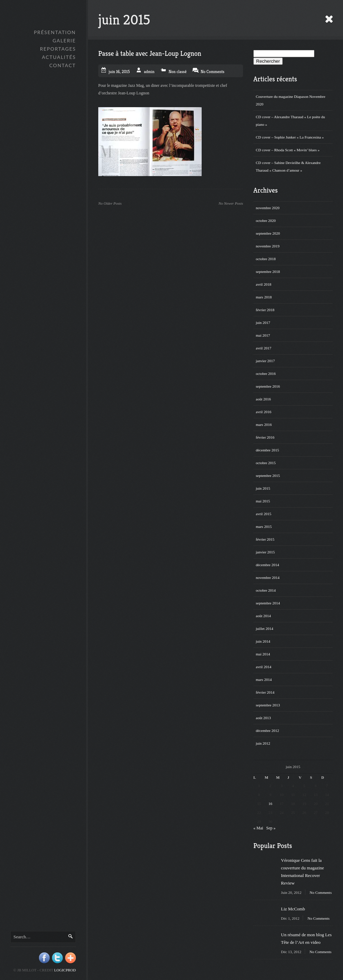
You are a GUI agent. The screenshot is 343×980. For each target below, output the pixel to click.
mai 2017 (263, 335)
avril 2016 (264, 412)
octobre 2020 (266, 221)
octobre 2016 (266, 374)
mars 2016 (264, 425)
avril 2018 (264, 284)
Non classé (178, 72)
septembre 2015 (268, 476)
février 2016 (265, 437)
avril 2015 (264, 514)
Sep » (271, 828)
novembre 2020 (268, 208)
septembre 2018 (268, 272)
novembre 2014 (268, 578)
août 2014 (263, 616)
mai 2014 (263, 654)
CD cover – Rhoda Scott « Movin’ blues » (288, 150)
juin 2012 (263, 743)
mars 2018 (264, 297)
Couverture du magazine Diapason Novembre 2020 (291, 100)
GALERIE (64, 40)
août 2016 (263, 399)
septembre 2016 (268, 386)
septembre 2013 (268, 705)
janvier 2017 (265, 361)
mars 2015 (264, 527)
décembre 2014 (268, 565)
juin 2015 (263, 488)
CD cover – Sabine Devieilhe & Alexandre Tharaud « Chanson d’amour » (288, 166)
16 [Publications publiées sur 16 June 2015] (270, 804)
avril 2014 (264, 667)
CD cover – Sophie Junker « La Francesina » (290, 137)
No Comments (321, 892)
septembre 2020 (268, 233)
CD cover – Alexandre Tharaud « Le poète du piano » (290, 121)
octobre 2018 (266, 259)
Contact (63, 65)
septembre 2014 (268, 603)
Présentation (55, 32)
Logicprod (65, 970)
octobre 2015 (266, 463)
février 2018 (265, 310)
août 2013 (263, 718)
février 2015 (265, 539)
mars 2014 (264, 680)
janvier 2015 (265, 552)
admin (149, 72)
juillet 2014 (264, 629)
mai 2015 (263, 501)
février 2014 (265, 692)
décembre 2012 (268, 731)
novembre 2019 (268, 246)
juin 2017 (263, 323)
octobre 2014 (266, 590)
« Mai (258, 828)
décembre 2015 (268, 450)
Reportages (58, 49)
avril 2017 (264, 348)
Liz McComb (293, 909)
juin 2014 (263, 641)
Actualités (59, 57)
